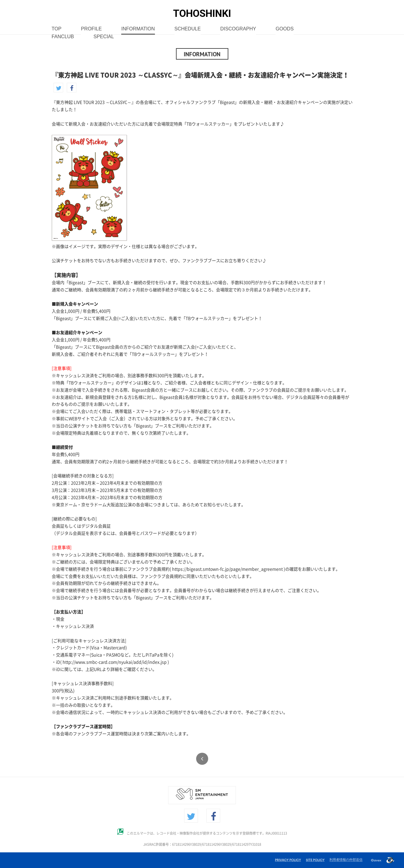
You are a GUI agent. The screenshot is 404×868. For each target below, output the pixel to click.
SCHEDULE (188, 29)
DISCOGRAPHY (238, 29)
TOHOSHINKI (202, 13)
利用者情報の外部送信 (346, 860)
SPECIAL (104, 37)
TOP (57, 29)
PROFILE (91, 29)
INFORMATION (138, 29)
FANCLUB (63, 37)
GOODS (285, 29)
